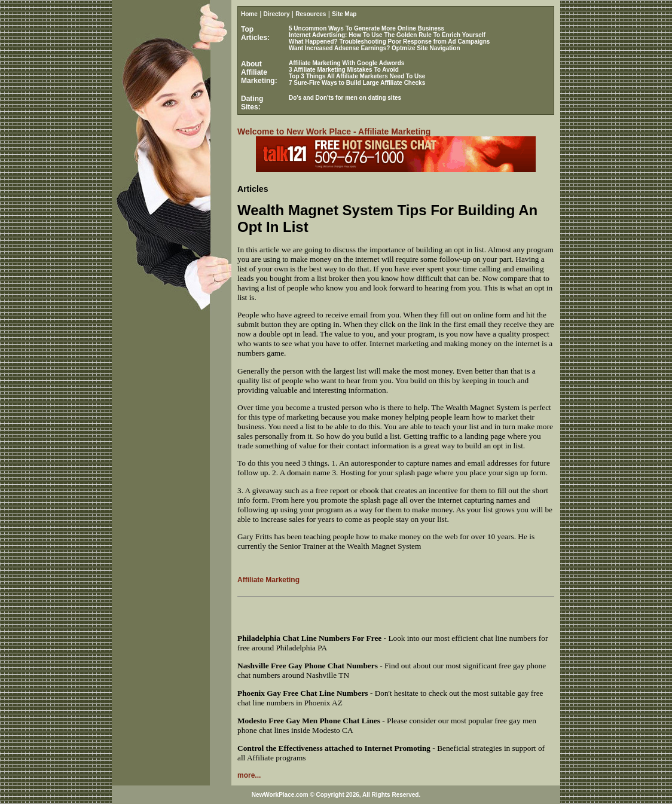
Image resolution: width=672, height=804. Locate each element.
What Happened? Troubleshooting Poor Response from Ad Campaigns (389, 42)
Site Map (344, 14)
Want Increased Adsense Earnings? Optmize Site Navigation (375, 48)
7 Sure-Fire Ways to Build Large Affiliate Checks (357, 83)
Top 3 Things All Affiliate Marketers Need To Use (357, 76)
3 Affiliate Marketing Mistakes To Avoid (344, 70)
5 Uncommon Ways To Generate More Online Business (366, 28)
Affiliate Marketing (268, 580)
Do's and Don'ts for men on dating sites (345, 98)
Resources (311, 14)
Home (249, 14)
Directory (277, 14)
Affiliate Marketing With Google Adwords (346, 63)
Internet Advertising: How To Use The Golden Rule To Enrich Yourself (387, 35)
